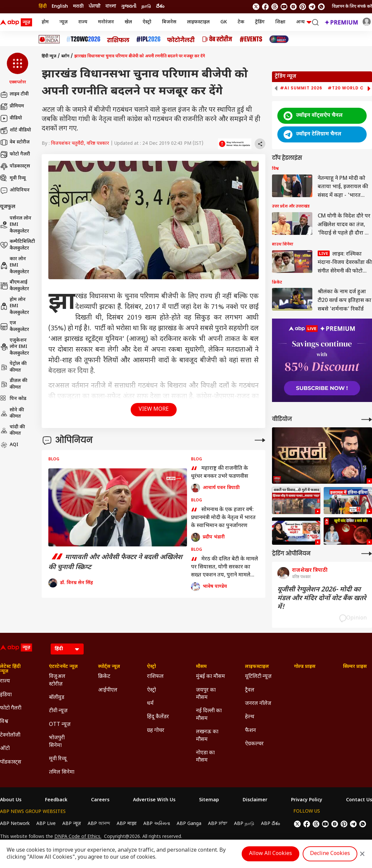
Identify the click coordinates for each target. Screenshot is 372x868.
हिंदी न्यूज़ (49, 56)
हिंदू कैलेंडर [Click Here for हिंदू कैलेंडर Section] (158, 717)
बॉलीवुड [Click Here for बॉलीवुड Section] (57, 698)
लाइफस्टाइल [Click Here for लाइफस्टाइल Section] (257, 667)
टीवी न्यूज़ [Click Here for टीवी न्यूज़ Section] (58, 711)
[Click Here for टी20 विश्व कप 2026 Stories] (83, 39)
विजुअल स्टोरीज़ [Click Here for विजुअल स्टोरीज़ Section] (57, 680)
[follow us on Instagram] (293, 7)
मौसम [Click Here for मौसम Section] (201, 667)
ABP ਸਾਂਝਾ (218, 824)
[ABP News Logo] (17, 22)
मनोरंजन (106, 22)
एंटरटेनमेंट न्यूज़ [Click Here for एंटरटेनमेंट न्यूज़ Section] (63, 667)
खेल (128, 22)
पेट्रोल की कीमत (13, 367)
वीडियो (11, 118)
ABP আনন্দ (99, 824)
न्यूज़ (63, 22)
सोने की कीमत (12, 413)
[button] (17, 69)
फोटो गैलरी (15, 154)
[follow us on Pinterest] (303, 7)
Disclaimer (255, 800)
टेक (241, 22)
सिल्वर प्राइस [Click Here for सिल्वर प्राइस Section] (355, 667)
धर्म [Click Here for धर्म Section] (150, 704)
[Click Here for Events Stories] (251, 39)
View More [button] (154, 409)
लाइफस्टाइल (198, 22)
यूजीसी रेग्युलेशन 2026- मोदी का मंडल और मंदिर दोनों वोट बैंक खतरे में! (322, 598)
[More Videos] (367, 419)
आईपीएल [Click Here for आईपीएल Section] (108, 690)
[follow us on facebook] (265, 7)
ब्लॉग (65, 56)
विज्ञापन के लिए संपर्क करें (352, 7)
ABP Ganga (189, 824)
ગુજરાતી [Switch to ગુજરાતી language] (129, 7)
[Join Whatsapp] (321, 7)
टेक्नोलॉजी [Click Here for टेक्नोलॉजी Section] (10, 735)
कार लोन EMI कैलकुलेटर (14, 266)
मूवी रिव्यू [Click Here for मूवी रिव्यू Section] (58, 759)
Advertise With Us (154, 800)
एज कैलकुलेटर (14, 326)
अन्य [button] (304, 22)
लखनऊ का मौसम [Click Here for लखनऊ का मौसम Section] (207, 736)
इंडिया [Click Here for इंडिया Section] (6, 695)
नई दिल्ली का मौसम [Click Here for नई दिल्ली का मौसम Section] (209, 715)
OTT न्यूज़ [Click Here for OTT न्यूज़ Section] (60, 725)
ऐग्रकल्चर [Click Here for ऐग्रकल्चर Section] (254, 744)
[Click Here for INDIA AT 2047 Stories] (279, 39)
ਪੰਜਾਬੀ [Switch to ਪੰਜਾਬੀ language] (94, 7)
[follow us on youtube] (284, 7)
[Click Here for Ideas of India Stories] (49, 39)
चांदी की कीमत (12, 430)
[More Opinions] (260, 440)
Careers (100, 800)
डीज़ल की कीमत (14, 384)
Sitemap (209, 800)
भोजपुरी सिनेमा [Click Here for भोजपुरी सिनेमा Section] (57, 742)
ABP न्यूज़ (72, 824)
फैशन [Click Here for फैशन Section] (250, 731)
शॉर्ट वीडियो (15, 130)
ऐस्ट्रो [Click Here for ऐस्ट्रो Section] (151, 667)
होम (45, 22)
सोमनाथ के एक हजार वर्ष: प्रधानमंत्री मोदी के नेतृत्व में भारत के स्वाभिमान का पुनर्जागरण (223, 518)
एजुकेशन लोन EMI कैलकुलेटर (14, 347)
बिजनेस (169, 22)
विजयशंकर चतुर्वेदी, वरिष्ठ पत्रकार (80, 144)
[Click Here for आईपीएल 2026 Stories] (148, 39)
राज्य (83, 22)
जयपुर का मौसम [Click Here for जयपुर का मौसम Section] (206, 694)
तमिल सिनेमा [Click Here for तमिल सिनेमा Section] (62, 772)
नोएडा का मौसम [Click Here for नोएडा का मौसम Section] (205, 757)
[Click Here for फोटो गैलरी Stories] (181, 39)
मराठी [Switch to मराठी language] (78, 7)
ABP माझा (127, 824)
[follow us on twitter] (256, 7)
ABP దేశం (270, 824)
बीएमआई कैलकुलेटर (14, 286)
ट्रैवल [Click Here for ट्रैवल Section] (250, 690)
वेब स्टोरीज (15, 142)
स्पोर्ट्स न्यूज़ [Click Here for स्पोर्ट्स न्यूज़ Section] (109, 667)
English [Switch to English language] (60, 7)
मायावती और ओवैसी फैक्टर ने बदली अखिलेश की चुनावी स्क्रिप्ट (115, 562)
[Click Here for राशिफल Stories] (118, 39)
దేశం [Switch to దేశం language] (160, 7)
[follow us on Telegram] (312, 7)
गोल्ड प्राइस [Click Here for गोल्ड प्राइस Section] (305, 667)
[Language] (67, 649)
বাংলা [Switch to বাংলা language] (111, 7)
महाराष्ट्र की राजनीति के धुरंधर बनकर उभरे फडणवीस (219, 473)
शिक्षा (280, 22)
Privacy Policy (307, 800)
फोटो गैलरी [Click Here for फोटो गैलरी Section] (11, 708)
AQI (9, 445)
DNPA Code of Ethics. (78, 837)
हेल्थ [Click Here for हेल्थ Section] (250, 717)
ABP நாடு (244, 824)
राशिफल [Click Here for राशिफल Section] (155, 677)
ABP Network (15, 824)
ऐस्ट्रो (147, 22)
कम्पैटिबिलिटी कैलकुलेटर (17, 245)
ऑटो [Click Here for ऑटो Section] (5, 749)
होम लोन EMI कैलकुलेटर (14, 306)
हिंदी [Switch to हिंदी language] (43, 7)
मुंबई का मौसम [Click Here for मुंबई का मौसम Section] (210, 677)
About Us (11, 800)
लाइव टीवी (14, 94)
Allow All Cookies (270, 854)
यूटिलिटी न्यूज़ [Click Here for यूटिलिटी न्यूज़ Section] (258, 677)
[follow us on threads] (275, 7)
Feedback (56, 800)
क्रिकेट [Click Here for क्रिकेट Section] (104, 677)
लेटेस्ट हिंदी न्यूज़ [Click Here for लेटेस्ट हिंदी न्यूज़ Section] (10, 669)
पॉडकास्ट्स (15, 166)
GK (224, 22)
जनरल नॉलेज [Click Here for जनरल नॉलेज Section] (258, 704)
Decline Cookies (330, 854)
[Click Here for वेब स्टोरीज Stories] (217, 39)
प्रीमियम (12, 106)
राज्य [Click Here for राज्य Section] (5, 681)
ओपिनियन (15, 190)
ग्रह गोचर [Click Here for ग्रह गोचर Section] (156, 731)
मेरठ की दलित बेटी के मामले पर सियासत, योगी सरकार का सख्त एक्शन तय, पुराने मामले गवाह (224, 567)
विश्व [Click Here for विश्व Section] (4, 722)
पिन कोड (13, 399)
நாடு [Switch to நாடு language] (146, 7)
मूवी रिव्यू (13, 178)
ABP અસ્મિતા (157, 824)
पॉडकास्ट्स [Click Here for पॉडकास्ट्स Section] (11, 762)
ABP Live (46, 824)
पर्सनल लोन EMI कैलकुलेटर (16, 225)
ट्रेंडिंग (260, 22)
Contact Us (359, 800)
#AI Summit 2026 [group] (301, 88)
